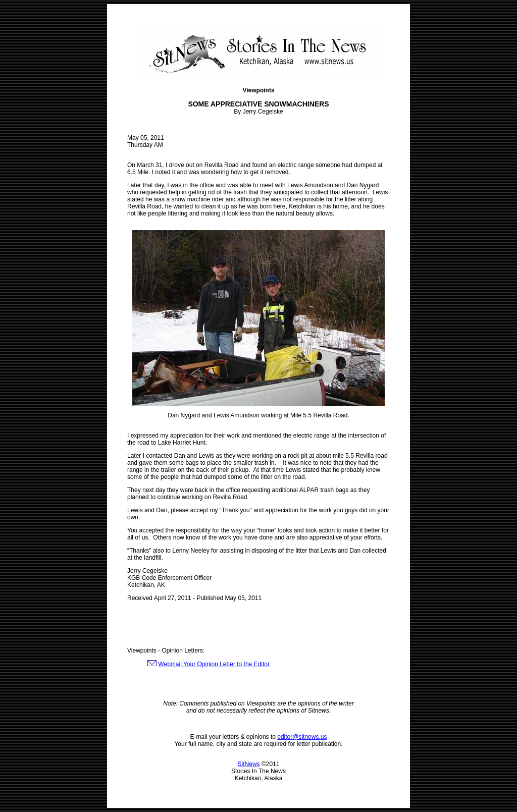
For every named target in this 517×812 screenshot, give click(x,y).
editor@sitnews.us (302, 737)
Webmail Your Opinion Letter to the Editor (214, 664)
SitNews (249, 764)
